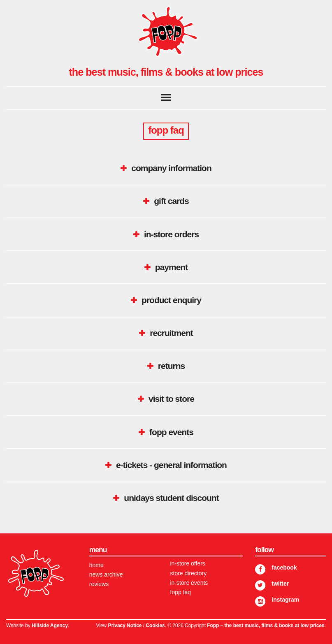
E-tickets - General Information (171, 465)
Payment (171, 267)
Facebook (284, 568)
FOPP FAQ (181, 592)
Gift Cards (171, 201)
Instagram (285, 600)
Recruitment (171, 333)
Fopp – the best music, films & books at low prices (266, 625)
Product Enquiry (171, 300)
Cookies (155, 625)
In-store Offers (188, 563)
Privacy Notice (125, 625)
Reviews (99, 584)
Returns (171, 366)
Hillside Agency (50, 625)
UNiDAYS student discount (171, 498)
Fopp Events (171, 432)
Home (96, 565)
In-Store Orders (171, 234)
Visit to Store (171, 399)
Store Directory (189, 573)
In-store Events (189, 583)
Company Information (171, 168)
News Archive (106, 575)
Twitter (280, 584)
